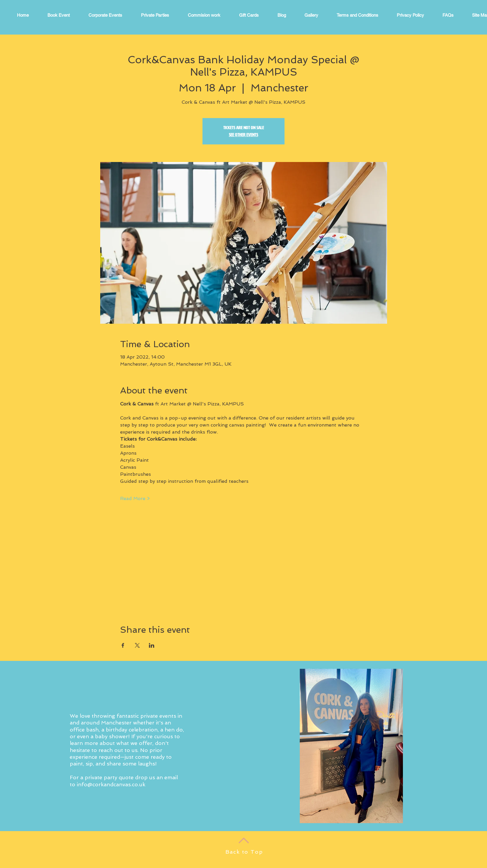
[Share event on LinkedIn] (152, 645)
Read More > (135, 498)
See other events (243, 135)
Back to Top (244, 852)
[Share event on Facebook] (123, 645)
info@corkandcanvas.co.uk (111, 784)
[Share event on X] (137, 645)
